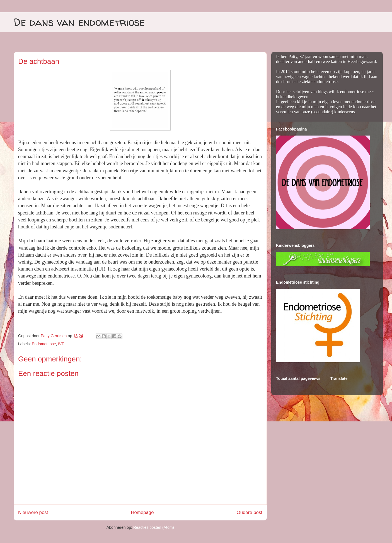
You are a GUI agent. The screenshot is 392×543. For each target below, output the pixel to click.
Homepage (142, 512)
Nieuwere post (33, 512)
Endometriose (44, 344)
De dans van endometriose (79, 22)
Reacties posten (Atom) (154, 527)
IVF (61, 344)
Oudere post (250, 512)
